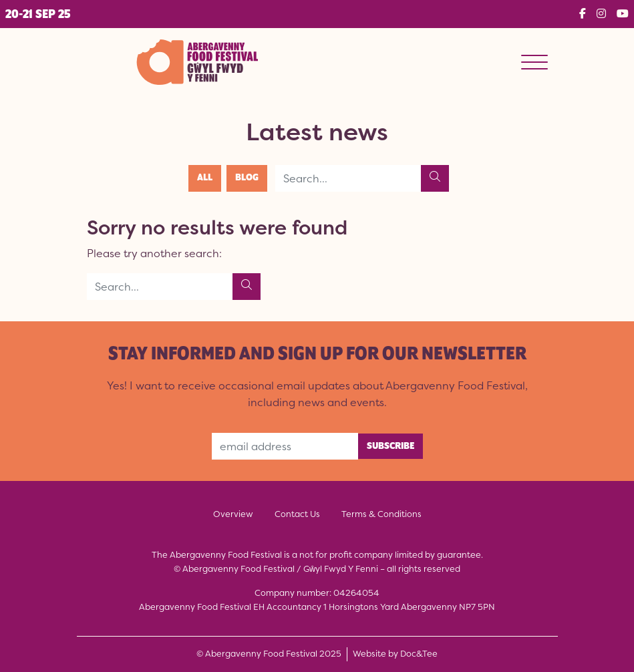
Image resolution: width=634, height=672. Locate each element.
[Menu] (534, 62)
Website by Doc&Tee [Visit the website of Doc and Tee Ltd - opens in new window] (395, 653)
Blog (247, 178)
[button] (38, 14)
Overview (233, 514)
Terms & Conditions (381, 514)
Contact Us (297, 514)
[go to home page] (196, 61)
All (205, 178)
